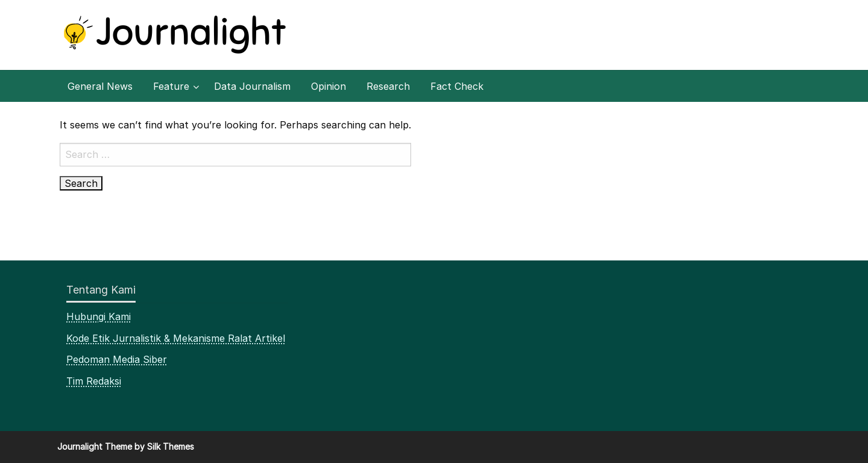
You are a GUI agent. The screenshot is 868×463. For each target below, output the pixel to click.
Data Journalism (252, 86)
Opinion (329, 86)
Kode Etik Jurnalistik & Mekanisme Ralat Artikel (176, 338)
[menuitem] (100, 86)
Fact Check (457, 86)
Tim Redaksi (94, 381)
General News (100, 86)
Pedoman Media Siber (117, 359)
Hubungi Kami (99, 317)
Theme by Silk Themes (149, 446)
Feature (171, 86)
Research (388, 86)
